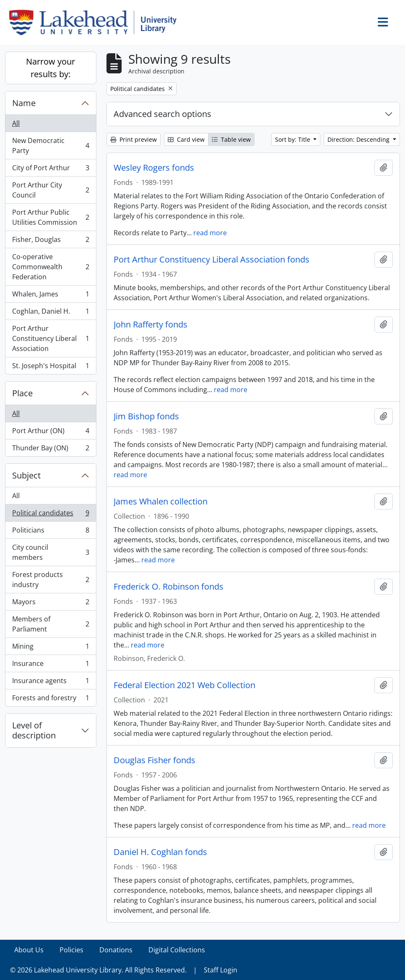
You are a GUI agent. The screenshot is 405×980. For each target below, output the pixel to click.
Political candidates (51, 515)
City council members (51, 552)
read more (210, 233)
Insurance (51, 665)
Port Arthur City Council (51, 190)
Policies (71, 950)
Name (24, 103)
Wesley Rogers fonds (154, 168)
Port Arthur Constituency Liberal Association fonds (212, 260)
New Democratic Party (51, 146)
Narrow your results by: (51, 68)
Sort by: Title (293, 139)
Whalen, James (51, 296)
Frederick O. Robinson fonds (169, 587)
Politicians (51, 532)
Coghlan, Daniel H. (51, 313)
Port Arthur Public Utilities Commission (51, 217)
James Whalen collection (161, 502)
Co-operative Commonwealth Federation (51, 267)
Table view (231, 139)
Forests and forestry (51, 699)
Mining (51, 648)
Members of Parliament (51, 624)
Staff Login (221, 970)
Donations (116, 950)
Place (22, 393)
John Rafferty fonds (151, 325)
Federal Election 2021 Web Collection (184, 685)
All (16, 123)
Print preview (134, 139)
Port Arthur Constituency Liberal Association (51, 338)
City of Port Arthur (51, 170)
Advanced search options (162, 114)
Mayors (51, 604)
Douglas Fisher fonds (154, 760)
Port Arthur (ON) (51, 433)
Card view (186, 139)
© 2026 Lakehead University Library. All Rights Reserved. (98, 970)
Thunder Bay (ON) (51, 450)
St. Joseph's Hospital (51, 367)
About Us (29, 950)
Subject (26, 475)
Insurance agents (51, 682)
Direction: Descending (359, 139)
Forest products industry (51, 580)
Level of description (34, 730)
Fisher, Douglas (51, 241)
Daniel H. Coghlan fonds (160, 852)
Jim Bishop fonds (146, 416)
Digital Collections (177, 950)
